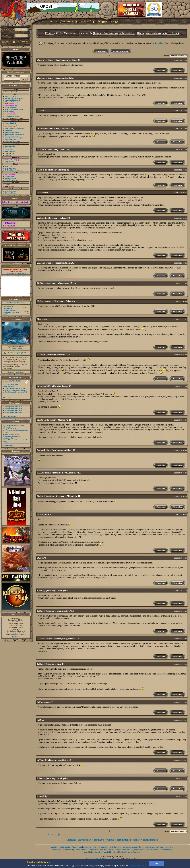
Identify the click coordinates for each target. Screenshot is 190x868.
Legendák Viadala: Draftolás (15, 388)
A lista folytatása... (9, 398)
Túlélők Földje (16, 349)
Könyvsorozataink (123, 850)
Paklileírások (9, 176)
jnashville (45, 450)
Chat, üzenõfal (10, 146)
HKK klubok (9, 111)
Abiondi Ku (46, 386)
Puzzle (111, 847)
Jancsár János (47, 60)
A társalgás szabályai (77, 840)
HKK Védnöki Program (13, 170)
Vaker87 (43, 760)
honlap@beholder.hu (16, 620)
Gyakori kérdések (11, 191)
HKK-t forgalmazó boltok (14, 109)
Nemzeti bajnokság (12, 136)
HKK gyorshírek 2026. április (15, 390)
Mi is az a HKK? (11, 96)
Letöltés (7, 185)
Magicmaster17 (47, 301)
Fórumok (8, 148)
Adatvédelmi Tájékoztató (9, 224)
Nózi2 (43, 111)
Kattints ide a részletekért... (16, 273)
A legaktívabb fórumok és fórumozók (109, 840)
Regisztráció (97, 852)
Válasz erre (161, 70)
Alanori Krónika (81, 850)
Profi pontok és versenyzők (14, 128)
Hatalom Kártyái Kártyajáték (127, 847)
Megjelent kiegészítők (12, 100)
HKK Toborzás (10, 168)
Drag (42, 720)
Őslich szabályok (11, 107)
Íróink (112, 850)
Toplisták (8, 155)
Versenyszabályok (11, 140)
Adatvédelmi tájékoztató (130, 852)
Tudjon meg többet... (139, 865)
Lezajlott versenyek (12, 125)
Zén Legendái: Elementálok (8, 307)
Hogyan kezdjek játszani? (14, 98)
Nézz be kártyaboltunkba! (16, 303)
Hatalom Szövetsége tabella (14, 134)
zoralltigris (44, 796)
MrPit (43, 558)
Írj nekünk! (16, 636)
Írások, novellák (10, 178)
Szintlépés (8, 130)
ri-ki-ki (44, 170)
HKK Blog (8, 166)
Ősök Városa (77, 847)
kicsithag (45, 149)
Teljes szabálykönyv (12, 102)
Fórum (49, 33)
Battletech (104, 850)
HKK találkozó (10, 151)
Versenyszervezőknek (12, 141)
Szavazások (9, 150)
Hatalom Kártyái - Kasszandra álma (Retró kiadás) (12, 312)
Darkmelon (46, 129)
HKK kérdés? (9, 434)
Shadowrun (94, 850)
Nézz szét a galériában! (16, 372)
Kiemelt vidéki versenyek (14, 138)
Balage (43, 283)
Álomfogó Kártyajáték (149, 847)
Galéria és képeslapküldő (148, 850)
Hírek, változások (11, 92)
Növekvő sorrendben (121, 51)
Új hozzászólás (101, 51)
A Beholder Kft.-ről (111, 852)
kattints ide (157, 43)
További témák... (9, 446)
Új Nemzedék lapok (12, 117)
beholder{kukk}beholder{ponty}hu (106, 859)
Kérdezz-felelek (10, 193)
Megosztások (9, 162)
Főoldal (54, 847)
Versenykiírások (10, 123)
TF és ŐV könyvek (11, 180)
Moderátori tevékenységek (144, 840)
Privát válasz (177, 70)
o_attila (44, 319)
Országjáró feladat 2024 (13, 407)
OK (157, 864)
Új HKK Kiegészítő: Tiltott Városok (11, 385)
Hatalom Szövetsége (12, 132)
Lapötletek (8, 429)
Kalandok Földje (90, 847)
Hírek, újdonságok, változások (115, 33)
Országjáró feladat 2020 (13, 412)
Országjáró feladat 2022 (13, 410)
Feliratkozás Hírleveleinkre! (15, 202)
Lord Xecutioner (48, 496)
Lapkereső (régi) (11, 115)
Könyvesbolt (68, 850)
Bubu (43, 355)
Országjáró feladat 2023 (13, 408)
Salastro (44, 193)
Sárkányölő (103, 847)
